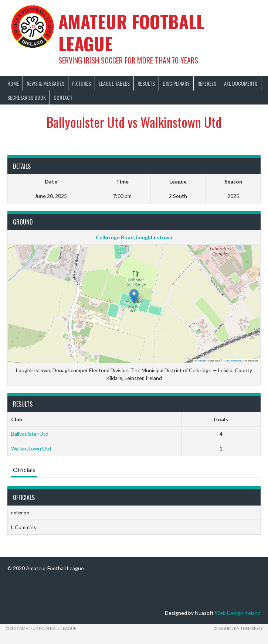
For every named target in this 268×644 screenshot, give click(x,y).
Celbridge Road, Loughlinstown (134, 237)
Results (146, 83)
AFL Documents (241, 83)
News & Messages (45, 83)
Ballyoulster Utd (30, 434)
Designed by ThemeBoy (238, 628)
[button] (134, 296)
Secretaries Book (27, 97)
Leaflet (200, 361)
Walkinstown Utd (31, 448)
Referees (207, 83)
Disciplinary (176, 83)
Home (13, 83)
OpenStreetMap (233, 361)
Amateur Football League (131, 32)
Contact (63, 97)
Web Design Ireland (238, 613)
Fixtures (82, 83)
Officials (24, 470)
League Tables (114, 83)
